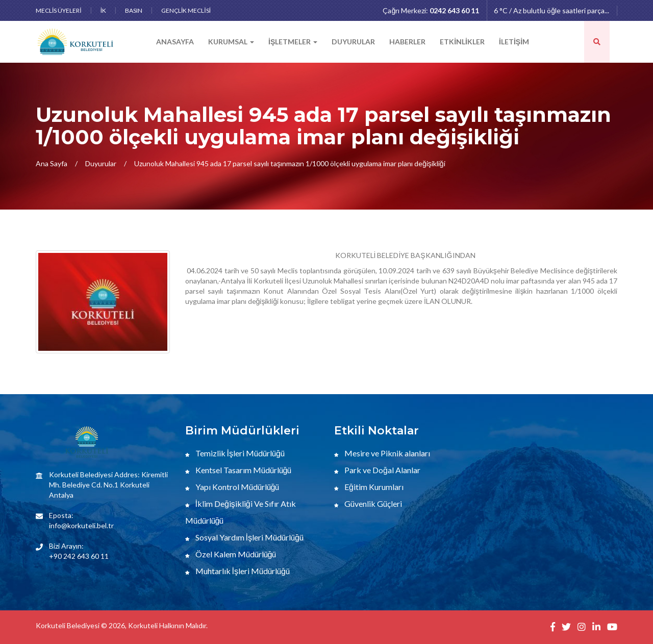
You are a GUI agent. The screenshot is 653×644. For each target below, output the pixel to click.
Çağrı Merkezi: (431, 10)
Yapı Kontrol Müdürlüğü (232, 487)
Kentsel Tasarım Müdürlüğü (238, 470)
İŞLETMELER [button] (293, 42)
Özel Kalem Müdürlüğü (231, 554)
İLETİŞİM (514, 42)
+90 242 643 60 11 (79, 556)
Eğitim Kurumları (369, 487)
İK (103, 10)
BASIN (134, 10)
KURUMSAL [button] (231, 42)
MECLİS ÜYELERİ (59, 10)
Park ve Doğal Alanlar (377, 470)
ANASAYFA (175, 42)
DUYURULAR (353, 42)
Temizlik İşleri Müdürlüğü (235, 453)
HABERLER (407, 42)
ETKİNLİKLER (462, 42)
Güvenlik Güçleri (368, 504)
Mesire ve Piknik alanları (382, 453)
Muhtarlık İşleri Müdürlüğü (237, 571)
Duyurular (101, 163)
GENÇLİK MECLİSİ (186, 10)
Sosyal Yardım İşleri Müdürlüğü (244, 537)
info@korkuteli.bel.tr (81, 525)
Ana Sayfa (52, 163)
